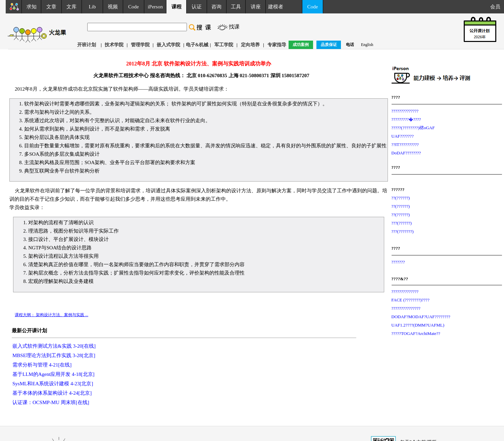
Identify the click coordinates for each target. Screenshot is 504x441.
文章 (51, 7)
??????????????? (406, 308)
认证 (197, 7)
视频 (113, 7)
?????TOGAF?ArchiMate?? (416, 333)
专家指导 (277, 45)
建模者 (276, 7)
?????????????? (405, 111)
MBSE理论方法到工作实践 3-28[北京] (54, 355)
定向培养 (250, 45)
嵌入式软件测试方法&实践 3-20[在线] (54, 346)
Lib (92, 7)
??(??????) (400, 198)
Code (134, 7)
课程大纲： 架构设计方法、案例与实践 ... (52, 315)
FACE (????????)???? (410, 300)
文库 (71, 7)
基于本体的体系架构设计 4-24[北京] (52, 393)
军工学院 (224, 45)
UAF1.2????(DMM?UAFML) (418, 325)
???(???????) (402, 231)
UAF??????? (402, 136)
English (367, 45)
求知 (32, 7)
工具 (236, 7)
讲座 (256, 7)
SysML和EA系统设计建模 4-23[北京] (53, 384)
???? (396, 97)
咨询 (216, 7)
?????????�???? (406, 119)
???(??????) (401, 223)
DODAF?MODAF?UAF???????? (421, 317)
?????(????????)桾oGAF (413, 128)
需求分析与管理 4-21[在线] (42, 365)
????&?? (400, 279)
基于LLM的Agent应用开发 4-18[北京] (54, 374)
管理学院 (140, 45)
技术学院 (114, 45)
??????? (398, 262)
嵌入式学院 (168, 45)
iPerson (155, 7)
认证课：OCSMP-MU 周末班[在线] (51, 402)
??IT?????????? (405, 144)
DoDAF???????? (406, 153)
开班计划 (87, 45)
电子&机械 (197, 45)
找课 (234, 27)
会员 (497, 7)
